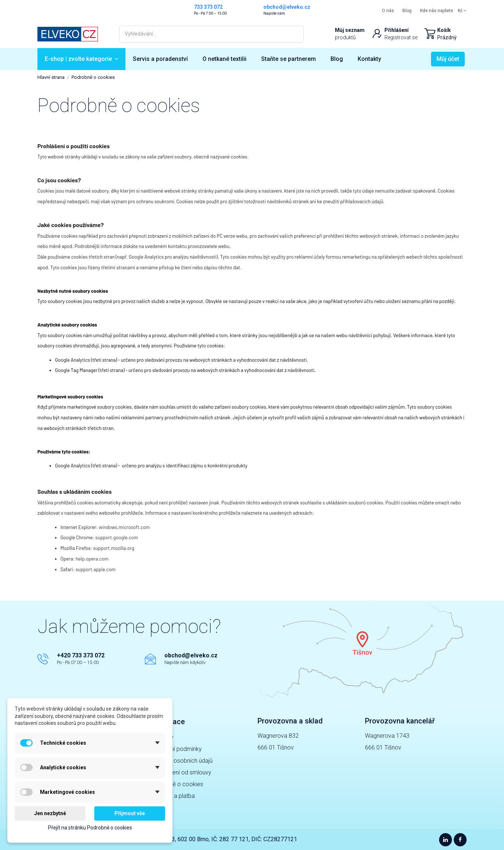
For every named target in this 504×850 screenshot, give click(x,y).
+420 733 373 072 (81, 655)
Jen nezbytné (50, 813)
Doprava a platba (173, 796)
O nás (388, 11)
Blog (407, 11)
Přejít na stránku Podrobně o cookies (90, 828)
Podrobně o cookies (177, 784)
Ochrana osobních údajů (182, 761)
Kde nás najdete (437, 11)
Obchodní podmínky (176, 749)
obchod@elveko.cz (191, 655)
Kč (462, 11)
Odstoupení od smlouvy (181, 772)
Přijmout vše (130, 813)
